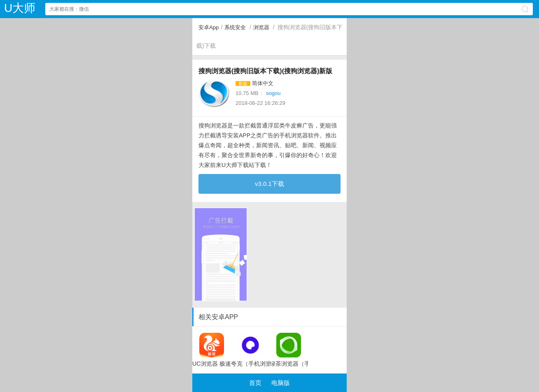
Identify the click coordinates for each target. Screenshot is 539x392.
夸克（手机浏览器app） (250, 350)
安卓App (209, 27)
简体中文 (263, 83)
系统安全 (235, 27)
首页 (255, 383)
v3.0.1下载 (269, 184)
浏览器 (261, 27)
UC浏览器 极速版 (212, 350)
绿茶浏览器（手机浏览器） (289, 350)
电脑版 (281, 383)
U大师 (20, 8)
